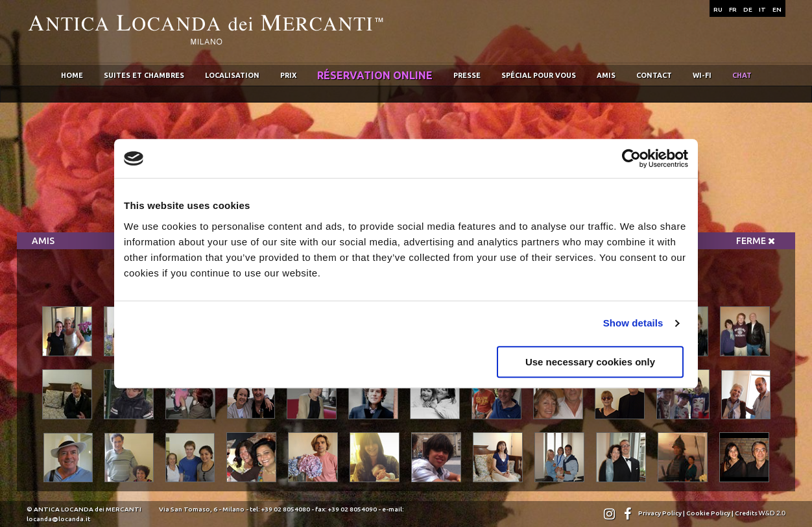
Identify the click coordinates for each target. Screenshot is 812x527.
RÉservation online (375, 75)
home (72, 75)
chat (742, 75)
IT (762, 9)
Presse (467, 75)
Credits (760, 513)
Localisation (232, 75)
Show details (633, 323)
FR (733, 9)
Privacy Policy (660, 513)
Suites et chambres (144, 75)
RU (718, 9)
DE (748, 9)
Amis (606, 75)
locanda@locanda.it (58, 519)
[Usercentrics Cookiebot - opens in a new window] (631, 158)
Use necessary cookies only (590, 362)
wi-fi (702, 75)
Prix (288, 75)
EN (777, 9)
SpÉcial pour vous (539, 75)
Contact (654, 75)
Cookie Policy (708, 513)
